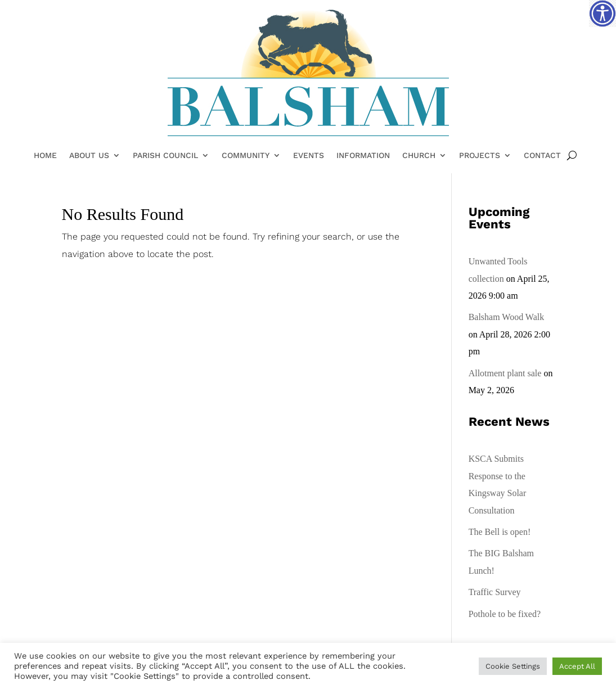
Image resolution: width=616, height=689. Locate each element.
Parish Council (165, 156)
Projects (480, 156)
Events (309, 156)
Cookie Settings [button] (513, 666)
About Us (89, 156)
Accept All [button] (577, 666)
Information (363, 156)
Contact (542, 156)
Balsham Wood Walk (507, 317)
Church (419, 156)
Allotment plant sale (505, 373)
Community (246, 156)
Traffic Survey (495, 592)
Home (45, 156)
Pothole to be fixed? (505, 614)
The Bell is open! (500, 532)
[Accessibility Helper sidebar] (602, 13)
